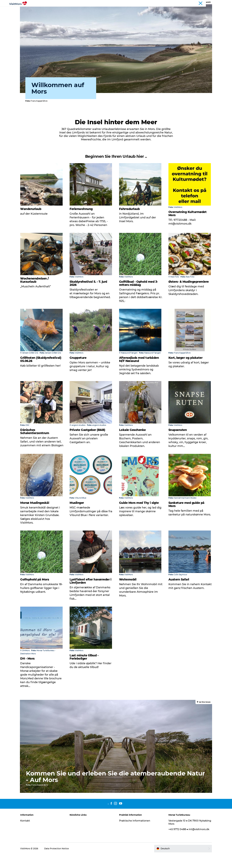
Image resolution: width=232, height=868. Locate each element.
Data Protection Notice (59, 862)
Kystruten (218, 3)
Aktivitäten (58, 10)
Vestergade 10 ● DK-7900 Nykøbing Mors (183, 836)
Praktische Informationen (135, 834)
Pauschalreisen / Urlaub (138, 10)
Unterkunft (114, 10)
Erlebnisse (75, 10)
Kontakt (28, 834)
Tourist (208, 3)
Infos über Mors (94, 10)
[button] (182, 862)
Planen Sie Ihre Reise (168, 10)
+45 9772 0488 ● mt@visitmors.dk (188, 843)
